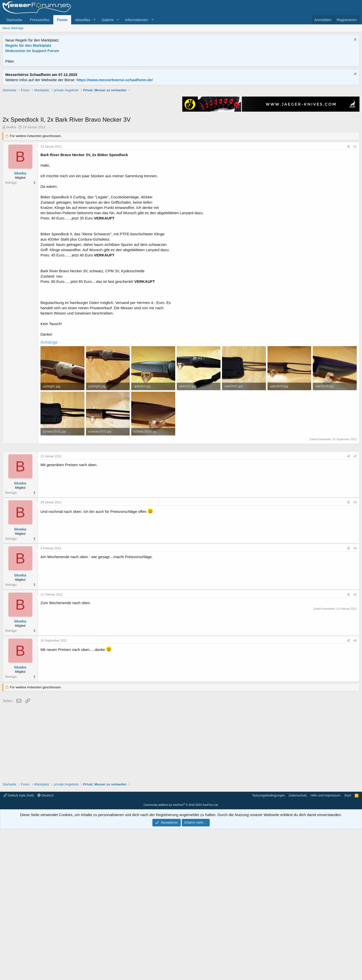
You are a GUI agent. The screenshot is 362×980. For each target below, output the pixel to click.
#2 (355, 607)
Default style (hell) (19, 946)
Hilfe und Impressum (325, 946)
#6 (355, 791)
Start (348, 946)
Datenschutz (298, 946)
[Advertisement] (181, 123)
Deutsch (46, 946)
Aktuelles (83, 20)
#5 (355, 745)
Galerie (108, 20)
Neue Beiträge (13, 28)
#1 (355, 218)
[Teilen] (349, 218)
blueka (11, 199)
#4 (355, 699)
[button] (94, 20)
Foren (62, 20)
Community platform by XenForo (181, 956)
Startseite (14, 20)
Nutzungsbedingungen (269, 946)
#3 (355, 653)
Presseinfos (39, 20)
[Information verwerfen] (355, 40)
